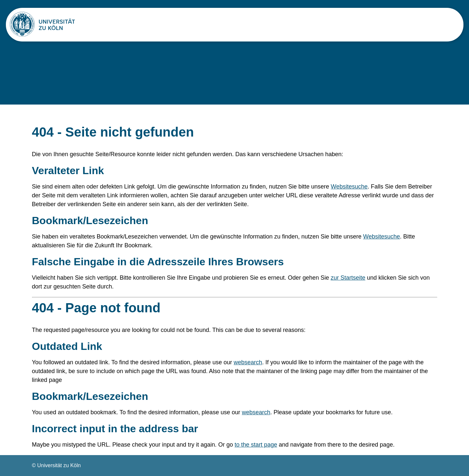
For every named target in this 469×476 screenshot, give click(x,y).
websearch (248, 362)
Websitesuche (349, 187)
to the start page (256, 445)
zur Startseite (348, 278)
